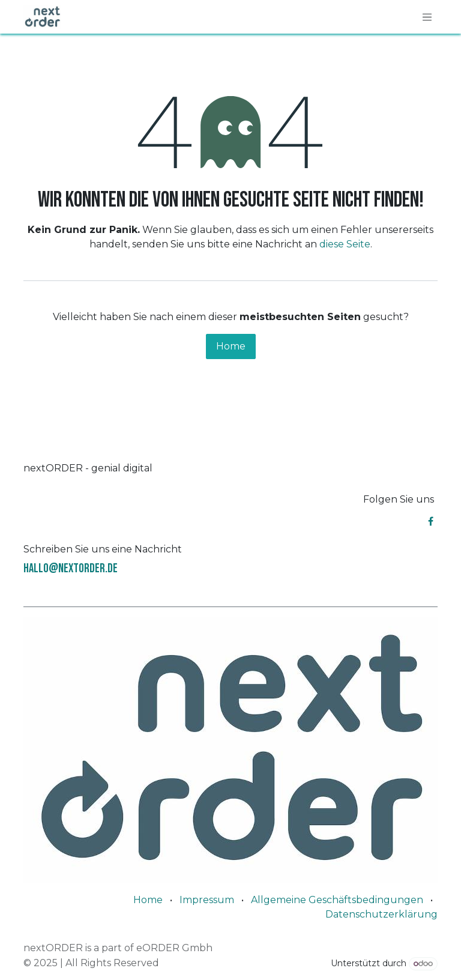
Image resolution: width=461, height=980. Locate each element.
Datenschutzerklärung (381, 914)
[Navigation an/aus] (427, 17)
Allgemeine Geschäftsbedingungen (337, 900)
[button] (18, 962)
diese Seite (345, 244)
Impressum (207, 900)
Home (231, 346)
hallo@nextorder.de (71, 568)
